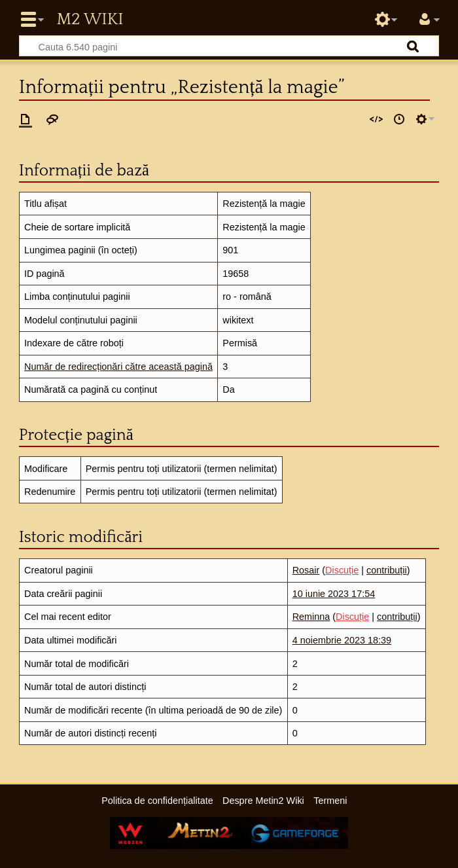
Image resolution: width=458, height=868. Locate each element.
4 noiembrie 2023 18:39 (342, 640)
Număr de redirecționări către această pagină (118, 367)
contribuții (387, 570)
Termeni (330, 801)
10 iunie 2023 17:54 (334, 594)
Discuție (342, 570)
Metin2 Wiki (90, 20)
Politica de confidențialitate (157, 801)
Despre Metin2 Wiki (263, 801)
